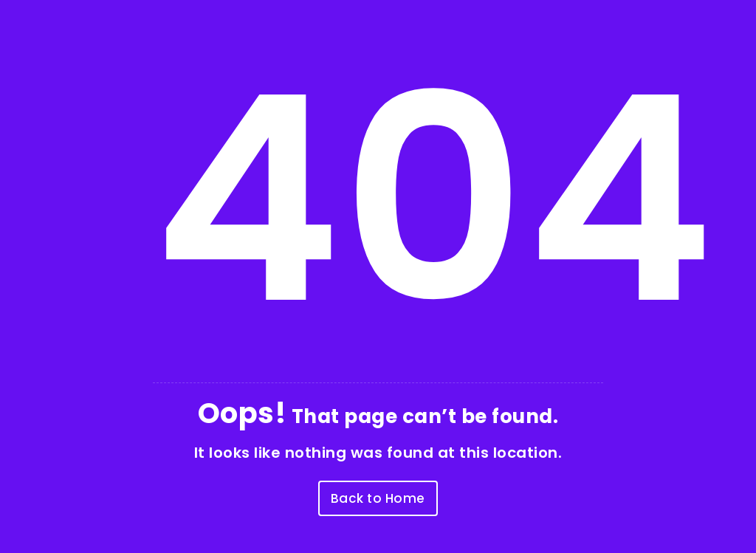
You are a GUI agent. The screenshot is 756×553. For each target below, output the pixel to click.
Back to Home (378, 498)
